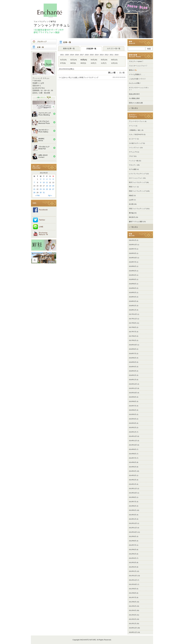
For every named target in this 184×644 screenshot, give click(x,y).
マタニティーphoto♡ (136, 61)
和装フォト (133, 187)
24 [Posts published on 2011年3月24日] (44, 189)
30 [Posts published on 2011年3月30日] (41, 193)
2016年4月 (132, 367)
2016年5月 (132, 362)
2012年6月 (132, 550)
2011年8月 (132, 593)
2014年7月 (132, 458)
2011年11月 (133, 580)
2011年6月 (132, 602)
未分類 (131, 204)
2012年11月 (133, 528)
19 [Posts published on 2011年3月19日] (50, 186)
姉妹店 (131, 196)
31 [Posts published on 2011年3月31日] (44, 193)
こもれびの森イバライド (137, 79)
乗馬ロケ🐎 (133, 70)
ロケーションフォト (136, 178)
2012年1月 (132, 571)
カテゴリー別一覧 (114, 48)
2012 (107, 55)
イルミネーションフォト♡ (138, 66)
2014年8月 (132, 454)
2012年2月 (132, 567)
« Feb (37, 195)
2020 (67, 55)
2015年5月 (132, 414)
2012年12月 (133, 523)
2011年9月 (132, 589)
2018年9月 (132, 279)
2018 (77, 55)
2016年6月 (132, 358)
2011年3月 (132, 615)
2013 (102, 55)
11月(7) (104, 63)
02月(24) (74, 60)
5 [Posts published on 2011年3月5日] (50, 179)
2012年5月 (132, 554)
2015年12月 (133, 384)
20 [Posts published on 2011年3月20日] (53, 186)
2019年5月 (132, 271)
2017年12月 (133, 314)
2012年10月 (133, 532)
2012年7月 (132, 545)
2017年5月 (132, 340)
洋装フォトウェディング (137, 209)
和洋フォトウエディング (137, 182)
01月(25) (63, 60)
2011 (111, 55)
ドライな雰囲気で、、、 (137, 74)
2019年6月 (132, 266)
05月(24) (104, 60)
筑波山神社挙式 (134, 94)
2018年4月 (132, 297)
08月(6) (73, 63)
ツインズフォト (134, 148)
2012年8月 (132, 541)
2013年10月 (133, 493)
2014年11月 (133, 441)
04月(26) (94, 60)
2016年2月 (132, 375)
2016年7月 (132, 354)
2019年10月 (133, 258)
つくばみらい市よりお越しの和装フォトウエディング (79, 77)
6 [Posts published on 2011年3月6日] (53, 179)
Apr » (50, 195)
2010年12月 (133, 628)
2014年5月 (132, 467)
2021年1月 (132, 240)
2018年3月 (132, 301)
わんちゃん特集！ (135, 83)
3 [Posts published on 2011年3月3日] (44, 179)
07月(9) (63, 63)
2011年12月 (133, 576)
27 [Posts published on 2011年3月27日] (53, 189)
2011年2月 (132, 619)
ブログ (131, 156)
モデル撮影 (133, 169)
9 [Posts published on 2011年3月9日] (41, 182)
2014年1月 (132, 484)
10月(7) (93, 63)
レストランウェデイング (137, 174)
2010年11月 (133, 632)
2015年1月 (132, 432)
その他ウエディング (136, 143)
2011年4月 (132, 610)
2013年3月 (132, 515)
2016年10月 (133, 345)
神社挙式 (132, 217)
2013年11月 (133, 489)
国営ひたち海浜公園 (136, 103)
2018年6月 (132, 288)
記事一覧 (44, 47)
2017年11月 (133, 319)
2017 (82, 55)
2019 (72, 55)
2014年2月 (132, 480)
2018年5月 (132, 293)
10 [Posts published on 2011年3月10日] (44, 182)
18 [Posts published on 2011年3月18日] (47, 186)
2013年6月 (132, 506)
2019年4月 (132, 275)
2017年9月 (132, 323)
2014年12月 (133, 436)
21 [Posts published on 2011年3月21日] (34, 189)
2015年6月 (132, 410)
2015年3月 (132, 423)
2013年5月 (132, 510)
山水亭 (131, 200)
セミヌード (133, 139)
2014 (97, 55)
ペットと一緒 (133, 161)
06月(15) (114, 60)
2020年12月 (133, 245)
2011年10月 (133, 584)
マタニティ (133, 165)
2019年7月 (132, 262)
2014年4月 (132, 471)
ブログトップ (44, 42)
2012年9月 (132, 536)
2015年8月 (132, 401)
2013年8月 (132, 497)
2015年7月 (132, 406)
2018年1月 (132, 310)
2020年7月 (132, 249)
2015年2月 (132, 428)
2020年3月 (132, 253)
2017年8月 (132, 327)
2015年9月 (132, 397)
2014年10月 (133, 445)
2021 (62, 55)
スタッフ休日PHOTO (136, 134)
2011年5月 (132, 606)
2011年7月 (132, 597)
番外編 (131, 213)
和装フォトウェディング (137, 191)
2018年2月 (132, 306)
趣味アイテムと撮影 (136, 222)
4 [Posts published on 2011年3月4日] (47, 179)
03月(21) (84, 60)
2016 (87, 55)
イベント (132, 126)
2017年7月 (132, 332)
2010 (116, 55)
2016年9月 (132, 349)
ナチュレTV (133, 152)
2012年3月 (132, 563)
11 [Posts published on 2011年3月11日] (47, 182)
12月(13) (114, 63)
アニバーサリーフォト (137, 121)
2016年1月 (132, 380)
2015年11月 (133, 388)
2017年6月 (132, 336)
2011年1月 (132, 624)
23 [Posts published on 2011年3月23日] (41, 189)
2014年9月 (132, 449)
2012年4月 (132, 558)
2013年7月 (132, 502)
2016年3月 (132, 371)
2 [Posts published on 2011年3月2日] (41, 179)
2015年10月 (133, 393)
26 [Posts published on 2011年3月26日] (50, 189)
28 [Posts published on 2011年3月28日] (34, 193)
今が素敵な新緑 (134, 98)
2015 (92, 55)
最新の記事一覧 (69, 48)
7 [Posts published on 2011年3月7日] (34, 182)
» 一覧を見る (133, 108)
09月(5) (83, 63)
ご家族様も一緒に (135, 130)
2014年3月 (132, 475)
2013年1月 (132, 519)
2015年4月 (132, 419)
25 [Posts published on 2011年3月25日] (47, 189)
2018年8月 (132, 284)
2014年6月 (132, 462)
